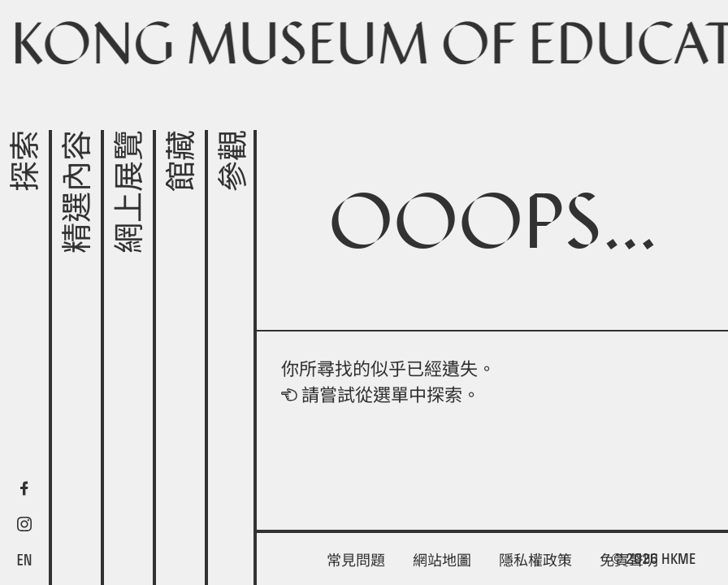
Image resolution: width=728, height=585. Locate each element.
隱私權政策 (535, 560)
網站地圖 (442, 560)
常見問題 (356, 560)
